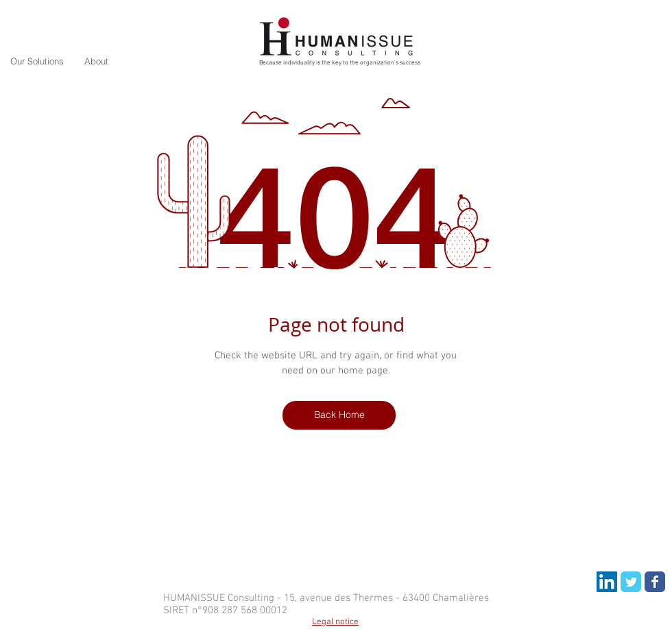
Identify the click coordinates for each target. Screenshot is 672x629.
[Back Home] (339, 415)
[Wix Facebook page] (655, 582)
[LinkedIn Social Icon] (607, 582)
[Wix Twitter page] (631, 582)
